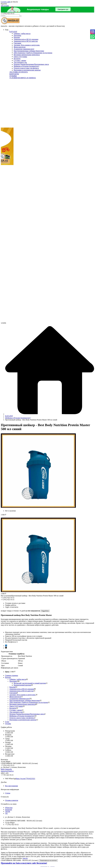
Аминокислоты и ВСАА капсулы (26, 41)
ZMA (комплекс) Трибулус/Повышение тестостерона (33, 53)
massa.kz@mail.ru (7, 771)
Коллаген (17, 59)
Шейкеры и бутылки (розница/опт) (26, 66)
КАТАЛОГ (13, 32)
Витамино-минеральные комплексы (27, 55)
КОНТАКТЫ (14, 74)
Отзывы (8, 724)
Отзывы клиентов (12, 800)
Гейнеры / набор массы (22, 34)
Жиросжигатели (20, 47)
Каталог (8, 677)
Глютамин (17, 43)
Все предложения (12, 786)
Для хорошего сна (20, 62)
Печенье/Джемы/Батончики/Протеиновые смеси (31, 64)
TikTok (8, 811)
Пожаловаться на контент (48, 860)
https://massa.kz (6, 769)
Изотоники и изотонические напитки (27, 70)
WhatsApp (9, 808)
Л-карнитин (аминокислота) (24, 49)
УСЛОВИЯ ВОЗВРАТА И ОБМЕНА (23, 78)
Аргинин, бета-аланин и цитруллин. (27, 45)
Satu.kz (25, 858)
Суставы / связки (20, 60)
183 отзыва (5, 6)
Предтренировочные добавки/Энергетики (29, 51)
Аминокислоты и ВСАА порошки (26, 39)
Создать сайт (6, 2)
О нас (7, 722)
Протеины (17, 35)
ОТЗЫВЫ (13, 76)
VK (6, 813)
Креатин (17, 37)
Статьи (8, 793)
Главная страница (12, 675)
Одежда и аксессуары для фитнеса (26, 68)
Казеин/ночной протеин (22, 685)
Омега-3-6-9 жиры (20, 57)
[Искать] (21, 16)
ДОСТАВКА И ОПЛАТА (19, 72)
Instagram (9, 810)
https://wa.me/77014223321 (26, 779)
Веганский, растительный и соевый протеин (30, 683)
